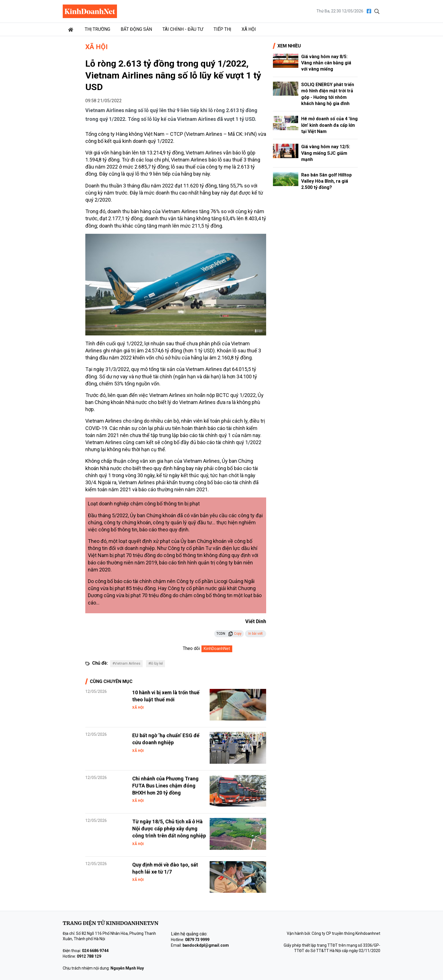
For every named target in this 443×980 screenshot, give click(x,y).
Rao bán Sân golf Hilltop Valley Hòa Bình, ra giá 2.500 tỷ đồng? (326, 181)
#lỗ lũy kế (156, 663)
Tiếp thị (222, 29)
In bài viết (256, 634)
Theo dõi (191, 648)
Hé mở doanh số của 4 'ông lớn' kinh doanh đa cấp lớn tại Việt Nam (329, 125)
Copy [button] (235, 634)
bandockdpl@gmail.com (206, 945)
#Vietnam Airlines (126, 663)
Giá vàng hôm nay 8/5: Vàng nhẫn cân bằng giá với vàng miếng (326, 63)
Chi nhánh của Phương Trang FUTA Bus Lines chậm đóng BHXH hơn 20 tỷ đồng (165, 786)
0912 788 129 (89, 956)
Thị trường (97, 29)
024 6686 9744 (95, 951)
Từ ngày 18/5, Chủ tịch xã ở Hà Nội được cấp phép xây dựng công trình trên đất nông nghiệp (169, 829)
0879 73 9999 (197, 940)
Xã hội (249, 29)
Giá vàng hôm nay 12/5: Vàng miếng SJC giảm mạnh (326, 153)
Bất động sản (136, 29)
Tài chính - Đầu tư (183, 29)
